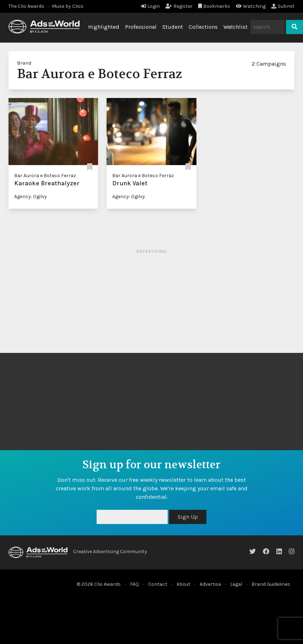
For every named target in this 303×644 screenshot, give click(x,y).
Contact (158, 584)
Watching (251, 6)
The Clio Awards (26, 6)
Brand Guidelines (271, 584)
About (183, 584)
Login (150, 6)
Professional (141, 27)
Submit (283, 6)
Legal (236, 584)
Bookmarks (214, 6)
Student (173, 27)
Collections (203, 27)
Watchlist (236, 27)
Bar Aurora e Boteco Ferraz (45, 176)
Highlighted (104, 27)
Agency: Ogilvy (31, 197)
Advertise (210, 584)
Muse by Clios (68, 6)
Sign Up (188, 517)
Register (179, 6)
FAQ (134, 584)
